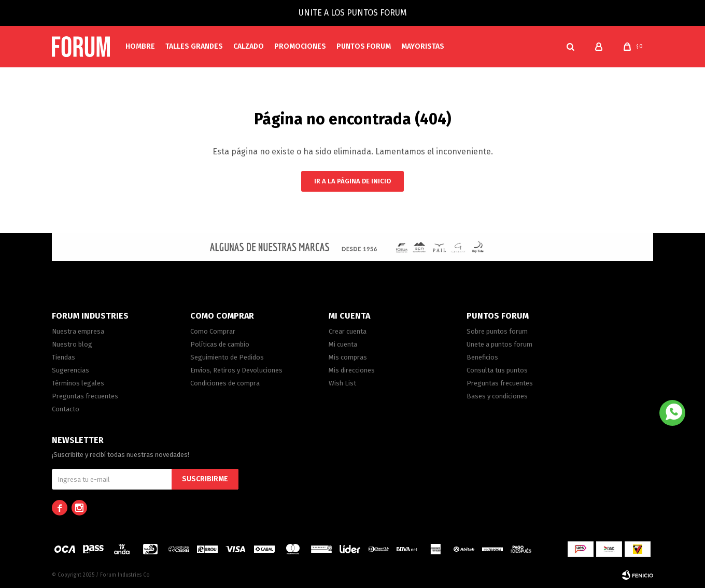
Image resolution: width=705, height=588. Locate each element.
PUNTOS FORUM (364, 46)
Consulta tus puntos (497, 370)
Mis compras (348, 357)
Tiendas (64, 357)
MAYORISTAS (423, 46)
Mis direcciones (352, 370)
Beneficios (482, 357)
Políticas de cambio (220, 344)
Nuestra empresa (78, 331)
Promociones (300, 46)
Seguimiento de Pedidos (227, 357)
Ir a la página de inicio (353, 181)
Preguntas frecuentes (85, 396)
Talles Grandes (194, 46)
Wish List (342, 383)
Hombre (140, 46)
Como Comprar (213, 331)
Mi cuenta (343, 344)
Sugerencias (70, 370)
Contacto (66, 409)
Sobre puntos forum (497, 331)
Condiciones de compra (225, 383)
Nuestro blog (72, 344)
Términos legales (78, 383)
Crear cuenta (348, 331)
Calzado (249, 46)
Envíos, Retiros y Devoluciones (236, 370)
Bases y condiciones (497, 396)
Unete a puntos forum (499, 344)
